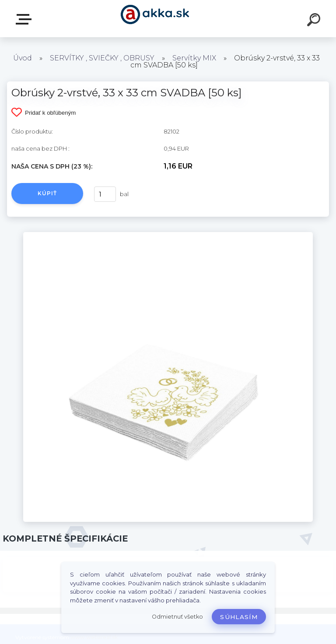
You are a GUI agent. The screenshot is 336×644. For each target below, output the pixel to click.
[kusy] (105, 194)
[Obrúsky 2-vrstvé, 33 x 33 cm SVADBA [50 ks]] (168, 235)
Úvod (23, 58)
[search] (315, 21)
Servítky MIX (194, 58)
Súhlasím (239, 617)
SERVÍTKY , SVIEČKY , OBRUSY (102, 58)
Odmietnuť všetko (177, 617)
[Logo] (155, 19)
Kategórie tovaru (25, 19)
